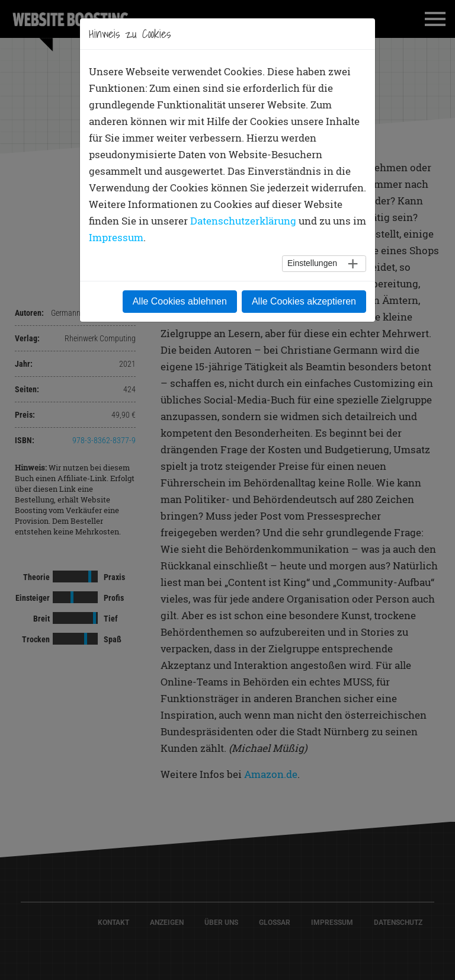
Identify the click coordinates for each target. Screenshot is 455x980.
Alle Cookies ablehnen (180, 301)
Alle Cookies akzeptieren (304, 301)
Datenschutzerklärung (243, 221)
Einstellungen (312, 263)
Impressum (116, 237)
